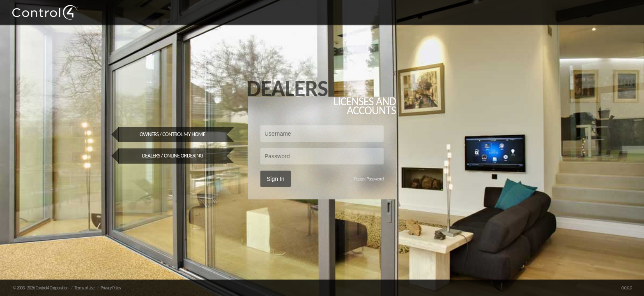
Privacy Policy (111, 288)
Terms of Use (84, 288)
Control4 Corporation (52, 288)
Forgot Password (369, 179)
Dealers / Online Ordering (172, 156)
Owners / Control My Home (172, 134)
